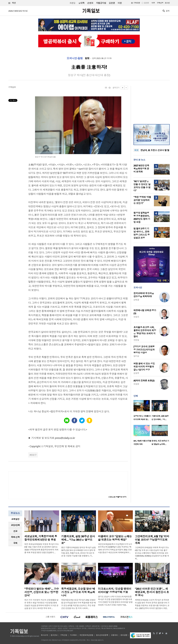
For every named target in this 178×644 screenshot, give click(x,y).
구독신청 (160, 3)
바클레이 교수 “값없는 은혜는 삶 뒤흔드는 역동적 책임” (115, 538)
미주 (153, 3)
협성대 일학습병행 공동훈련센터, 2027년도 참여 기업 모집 (142, 217)
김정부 (136, 373)
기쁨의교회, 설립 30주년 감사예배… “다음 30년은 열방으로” (78, 540)
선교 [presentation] (15, 531)
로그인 (167, 3)
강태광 (136, 300)
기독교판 (137, 3)
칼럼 (87, 58)
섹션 (12, 3)
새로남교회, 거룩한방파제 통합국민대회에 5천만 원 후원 (41, 538)
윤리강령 (124, 635)
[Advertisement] (152, 103)
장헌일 (136, 340)
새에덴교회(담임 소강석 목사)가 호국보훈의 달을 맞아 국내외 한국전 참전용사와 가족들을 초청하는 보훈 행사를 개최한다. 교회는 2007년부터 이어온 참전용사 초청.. (152, 604)
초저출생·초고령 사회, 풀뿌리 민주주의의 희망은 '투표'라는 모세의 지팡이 (145, 332)
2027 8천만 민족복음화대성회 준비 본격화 (141, 169)
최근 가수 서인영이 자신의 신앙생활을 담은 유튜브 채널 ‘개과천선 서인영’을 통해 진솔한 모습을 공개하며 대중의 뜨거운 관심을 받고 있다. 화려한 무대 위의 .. (41, 604)
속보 (136, 150)
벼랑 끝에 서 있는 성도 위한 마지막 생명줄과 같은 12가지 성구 (144, 367)
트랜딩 (72, 3)
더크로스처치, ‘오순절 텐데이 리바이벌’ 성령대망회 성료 (115, 590)
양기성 (136, 356)
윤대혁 (81, 3)
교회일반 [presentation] (15, 519)
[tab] (15, 519)
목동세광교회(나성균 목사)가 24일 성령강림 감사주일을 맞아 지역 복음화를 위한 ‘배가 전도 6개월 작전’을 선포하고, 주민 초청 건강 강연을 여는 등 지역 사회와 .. (79, 604)
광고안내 (54, 635)
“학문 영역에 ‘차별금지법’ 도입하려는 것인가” (142, 200)
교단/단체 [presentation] (15, 525)
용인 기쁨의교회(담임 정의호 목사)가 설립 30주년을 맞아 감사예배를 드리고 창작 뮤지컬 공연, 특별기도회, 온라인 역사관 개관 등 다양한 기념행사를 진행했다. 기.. (78, 552)
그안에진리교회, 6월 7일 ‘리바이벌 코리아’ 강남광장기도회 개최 (152, 540)
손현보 (90, 3)
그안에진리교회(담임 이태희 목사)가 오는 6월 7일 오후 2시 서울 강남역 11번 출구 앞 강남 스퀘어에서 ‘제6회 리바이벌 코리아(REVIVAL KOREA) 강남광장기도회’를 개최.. (152, 553)
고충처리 (114, 635)
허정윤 (136, 384)
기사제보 (73, 635)
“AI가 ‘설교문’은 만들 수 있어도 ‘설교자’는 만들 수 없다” (142, 186)
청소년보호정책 (102, 635)
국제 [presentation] (15, 543)
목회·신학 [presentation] (15, 537)
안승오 (136, 317)
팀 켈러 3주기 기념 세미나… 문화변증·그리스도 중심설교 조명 (142, 233)
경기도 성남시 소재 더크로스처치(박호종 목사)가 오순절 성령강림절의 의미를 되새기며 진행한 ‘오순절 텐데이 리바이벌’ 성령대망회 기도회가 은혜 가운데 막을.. (115, 601)
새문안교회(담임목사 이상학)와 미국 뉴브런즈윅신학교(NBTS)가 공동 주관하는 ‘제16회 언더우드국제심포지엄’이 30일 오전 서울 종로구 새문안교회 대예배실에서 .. (115, 548)
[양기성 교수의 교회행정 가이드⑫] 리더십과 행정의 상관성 (144, 350)
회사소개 (44, 635)
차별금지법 (101, 3)
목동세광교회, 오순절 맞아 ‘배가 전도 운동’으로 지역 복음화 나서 (78, 592)
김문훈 (112, 3)
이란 (120, 3)
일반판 (146, 3)
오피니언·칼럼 (75, 58)
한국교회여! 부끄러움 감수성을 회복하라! (144, 295)
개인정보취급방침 (86, 635)
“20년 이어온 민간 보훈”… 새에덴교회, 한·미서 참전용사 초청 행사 (152, 592)
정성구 (34, 455)
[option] (143, 411)
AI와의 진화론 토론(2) (144, 381)
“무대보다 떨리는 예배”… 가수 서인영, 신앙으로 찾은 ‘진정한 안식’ (42, 592)
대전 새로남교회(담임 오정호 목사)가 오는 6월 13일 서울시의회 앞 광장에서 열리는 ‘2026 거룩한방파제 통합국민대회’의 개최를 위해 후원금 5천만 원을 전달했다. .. (42, 548)
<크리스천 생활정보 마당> (117, 497)
